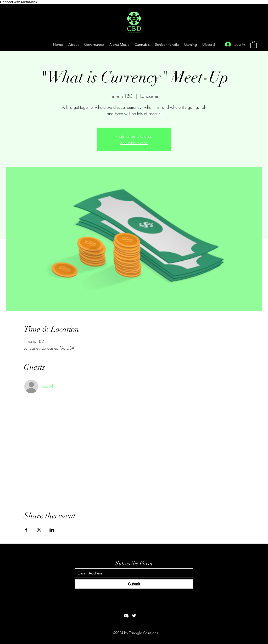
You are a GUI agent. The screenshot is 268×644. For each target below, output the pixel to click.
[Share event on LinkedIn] (52, 530)
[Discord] (126, 616)
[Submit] (134, 584)
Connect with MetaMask (19, 2)
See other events (134, 143)
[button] (191, 44)
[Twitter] (134, 616)
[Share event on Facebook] (26, 530)
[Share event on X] (39, 530)
